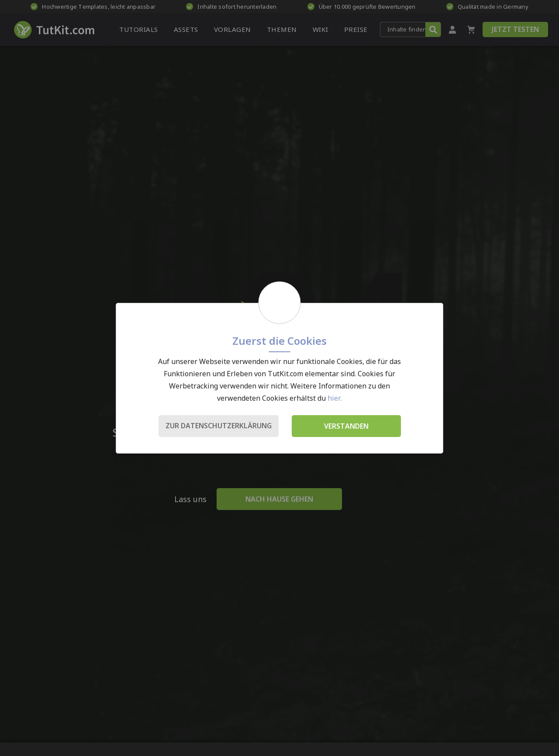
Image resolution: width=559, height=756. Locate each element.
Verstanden (346, 426)
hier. (335, 398)
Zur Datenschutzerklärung (219, 426)
